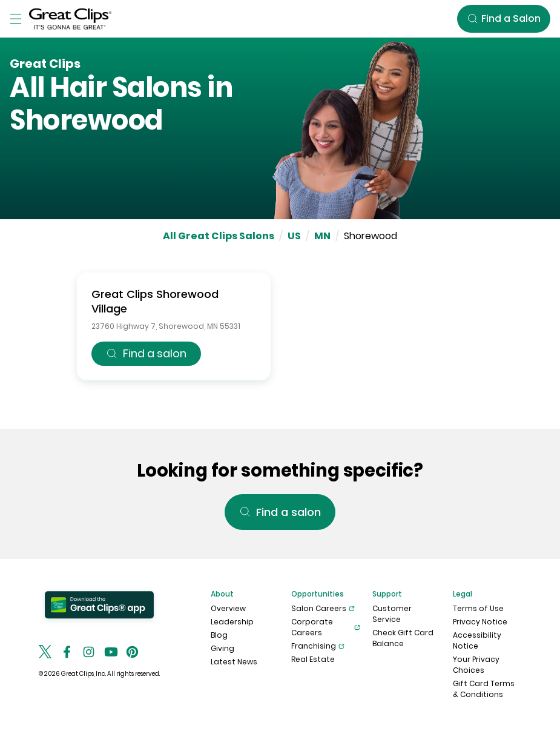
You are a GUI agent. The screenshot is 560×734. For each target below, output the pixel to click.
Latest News (234, 662)
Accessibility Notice (477, 640)
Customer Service (392, 614)
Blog (219, 635)
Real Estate (313, 659)
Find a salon (146, 353)
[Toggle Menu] (16, 19)
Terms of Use (478, 608)
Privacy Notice (480, 622)
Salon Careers (323, 609)
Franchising (318, 646)
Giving (222, 648)
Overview (228, 608)
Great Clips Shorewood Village (155, 301)
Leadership (232, 622)
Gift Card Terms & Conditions (484, 689)
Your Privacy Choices (476, 665)
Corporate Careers (325, 627)
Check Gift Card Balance (403, 638)
